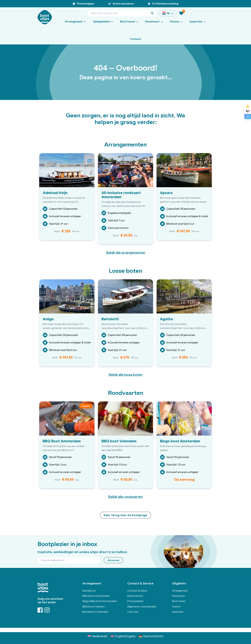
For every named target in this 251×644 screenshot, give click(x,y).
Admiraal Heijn (55, 193)
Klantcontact (135, 596)
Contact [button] (135, 39)
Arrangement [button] (74, 22)
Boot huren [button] (128, 22)
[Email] (69, 560)
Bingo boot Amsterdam (180, 441)
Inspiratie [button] (196, 22)
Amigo (48, 319)
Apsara (166, 193)
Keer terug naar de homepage (125, 515)
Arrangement (180, 591)
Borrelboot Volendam (96, 612)
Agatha (166, 319)
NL (168, 13)
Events (176, 607)
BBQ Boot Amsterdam (62, 441)
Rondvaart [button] (153, 22)
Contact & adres (137, 591)
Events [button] (175, 22)
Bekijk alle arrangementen (126, 253)
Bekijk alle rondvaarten (125, 497)
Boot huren (179, 601)
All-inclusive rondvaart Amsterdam (121, 195)
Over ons (133, 612)
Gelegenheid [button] (101, 22)
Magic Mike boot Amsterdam (100, 601)
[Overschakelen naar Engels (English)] (123, 636)
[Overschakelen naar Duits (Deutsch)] (151, 636)
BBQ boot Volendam (119, 441)
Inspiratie (178, 612)
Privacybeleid (135, 601)
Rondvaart (179, 596)
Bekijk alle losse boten (125, 375)
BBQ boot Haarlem (94, 607)
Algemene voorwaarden (142, 607)
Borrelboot (89, 591)
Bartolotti (110, 319)
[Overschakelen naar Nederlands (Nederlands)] (97, 636)
